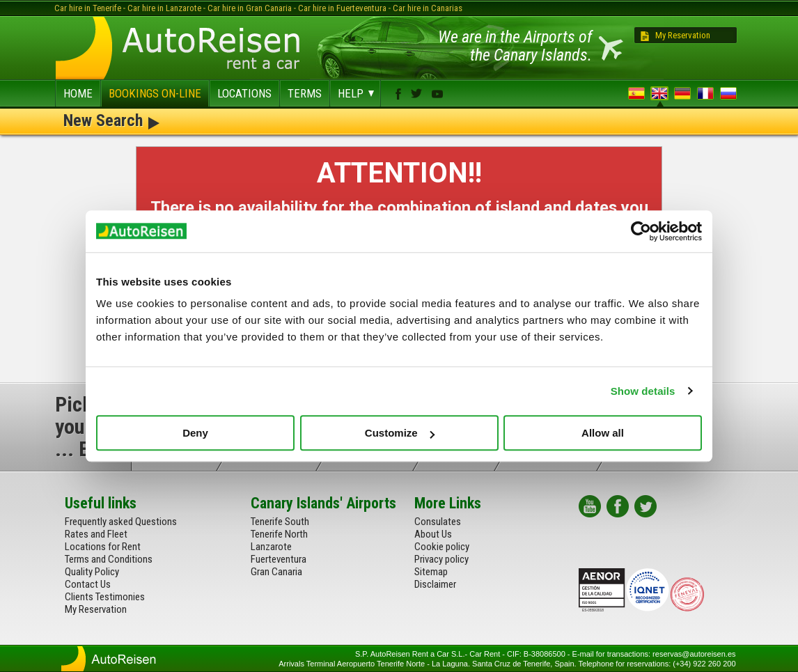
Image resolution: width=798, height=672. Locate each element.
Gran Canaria (276, 572)
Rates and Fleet (96, 534)
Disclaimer (435, 584)
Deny (195, 433)
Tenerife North (279, 534)
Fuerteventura (279, 559)
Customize (400, 433)
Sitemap (431, 572)
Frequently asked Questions (121, 522)
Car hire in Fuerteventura (342, 8)
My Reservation (683, 35)
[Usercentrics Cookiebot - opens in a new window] (641, 231)
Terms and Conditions (109, 559)
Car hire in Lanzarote (164, 8)
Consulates (438, 522)
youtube (437, 94)
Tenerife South (280, 522)
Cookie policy (442, 547)
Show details (643, 391)
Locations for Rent (103, 547)
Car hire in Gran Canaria (250, 8)
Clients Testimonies (105, 597)
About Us (433, 534)
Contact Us (88, 584)
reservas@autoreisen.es (694, 654)
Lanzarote (271, 547)
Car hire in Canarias (428, 8)
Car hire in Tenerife (88, 8)
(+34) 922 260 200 (704, 664)
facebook (398, 94)
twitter (416, 93)
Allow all (603, 433)
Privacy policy (441, 559)
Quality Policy (92, 572)
